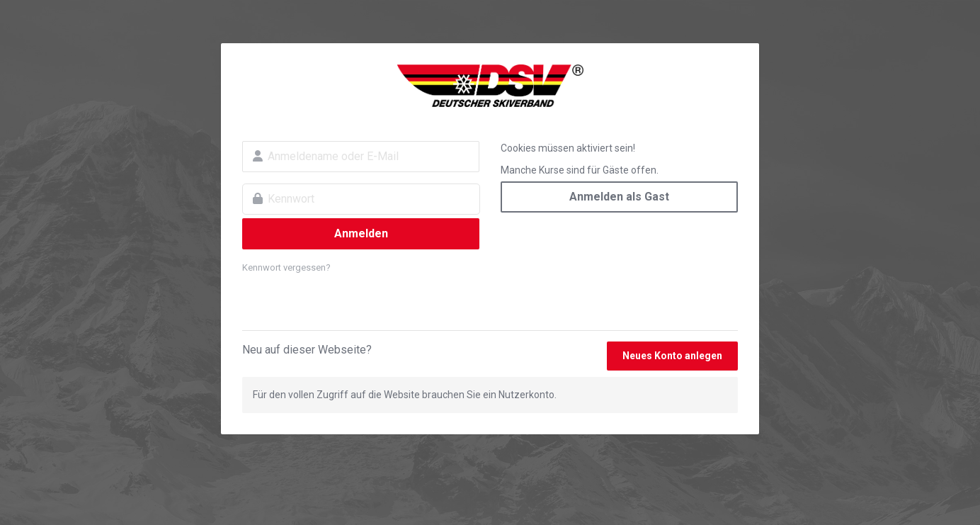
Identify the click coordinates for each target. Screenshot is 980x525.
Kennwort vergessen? (286, 267)
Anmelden (361, 233)
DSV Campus (490, 86)
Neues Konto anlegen (672, 356)
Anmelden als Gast (619, 197)
